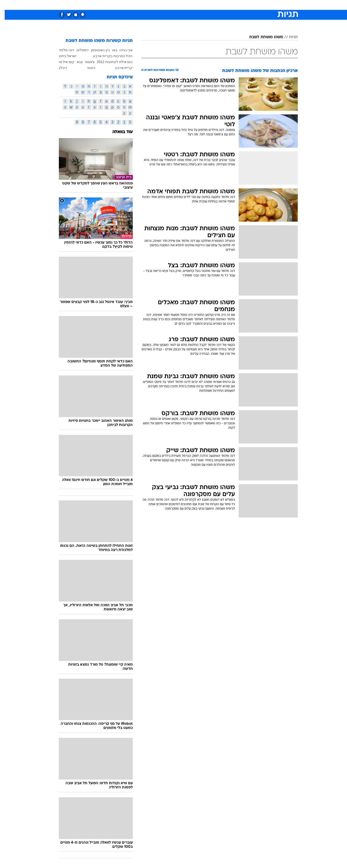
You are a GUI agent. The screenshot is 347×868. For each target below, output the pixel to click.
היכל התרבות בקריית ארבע (108, 56)
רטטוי (87, 68)
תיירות (154, 5)
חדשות (261, 5)
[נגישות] (7, 5)
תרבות (228, 5)
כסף (199, 5)
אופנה (117, 5)
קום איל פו (62, 62)
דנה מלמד (62, 50)
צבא (75, 62)
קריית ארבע (119, 68)
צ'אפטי (85, 62)
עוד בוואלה (118, 132)
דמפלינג (78, 50)
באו (110, 50)
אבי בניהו (121, 50)
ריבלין (58, 68)
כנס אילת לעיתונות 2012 (110, 62)
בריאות (171, 5)
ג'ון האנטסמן (96, 50)
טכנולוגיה (135, 5)
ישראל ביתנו (63, 56)
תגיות (289, 37)
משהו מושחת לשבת (261, 37)
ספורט (244, 5)
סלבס (213, 5)
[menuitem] (258, 5)
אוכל (186, 5)
